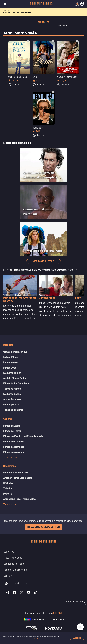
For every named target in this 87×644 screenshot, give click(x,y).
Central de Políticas (37, 639)
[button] (26, 583)
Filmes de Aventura (14, 452)
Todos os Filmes (12, 389)
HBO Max (8, 483)
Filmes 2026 (10, 368)
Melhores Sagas (12, 394)
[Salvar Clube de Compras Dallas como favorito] (28, 41)
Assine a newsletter (43, 527)
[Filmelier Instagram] (7, 593)
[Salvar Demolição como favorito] (53, 92)
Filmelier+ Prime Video (15, 473)
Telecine (8, 488)
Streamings (9, 466)
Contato (8, 576)
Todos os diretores (13, 410)
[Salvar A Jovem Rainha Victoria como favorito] (77, 41)
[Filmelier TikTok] (36, 593)
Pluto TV (8, 494)
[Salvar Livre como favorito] (53, 41)
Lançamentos (10, 362)
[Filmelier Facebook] (14, 593)
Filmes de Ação (11, 426)
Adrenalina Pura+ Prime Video (19, 499)
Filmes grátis (7, 11)
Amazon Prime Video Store (18, 478)
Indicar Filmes (11, 357)
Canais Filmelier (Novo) (16, 352)
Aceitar (77, 638)
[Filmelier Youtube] (29, 593)
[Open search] (80, 627)
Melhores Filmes (12, 373)
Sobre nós (9, 552)
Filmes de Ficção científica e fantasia (23, 436)
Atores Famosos (12, 399)
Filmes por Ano (11, 405)
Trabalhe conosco (13, 558)
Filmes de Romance (14, 447)
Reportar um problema (15, 570)
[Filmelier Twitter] (21, 593)
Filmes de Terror (12, 431)
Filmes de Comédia (13, 442)
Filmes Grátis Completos (16, 384)
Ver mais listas (43, 261)
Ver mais (10, 457)
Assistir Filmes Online (15, 378)
